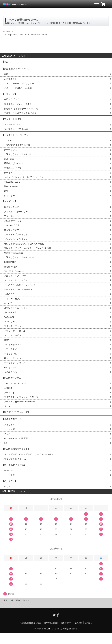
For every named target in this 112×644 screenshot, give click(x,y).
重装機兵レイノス (13, 171)
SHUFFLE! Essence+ (14, 277)
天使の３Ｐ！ (10, 300)
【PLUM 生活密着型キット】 (16, 459)
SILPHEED (9, 162)
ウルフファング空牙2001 (16, 132)
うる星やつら (10, 380)
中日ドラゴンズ (12, 101)
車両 (6, 75)
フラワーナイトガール (15, 337)
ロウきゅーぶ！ (12, 375)
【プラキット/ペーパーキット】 (17, 138)
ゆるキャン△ (10, 361)
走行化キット (10, 80)
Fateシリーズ (10, 328)
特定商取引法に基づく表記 (30, 634)
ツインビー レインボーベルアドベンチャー (25, 181)
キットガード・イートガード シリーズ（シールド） (29, 465)
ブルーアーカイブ (13, 342)
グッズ (7, 443)
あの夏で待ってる (14, 225)
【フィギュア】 (10, 205)
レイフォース (10, 199)
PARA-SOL (9, 323)
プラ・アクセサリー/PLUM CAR (19, 410)
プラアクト (9, 401)
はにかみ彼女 (10, 319)
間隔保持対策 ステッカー (16, 469)
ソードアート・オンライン (17, 286)
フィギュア (9, 434)
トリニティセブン (13, 305)
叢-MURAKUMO (12, 190)
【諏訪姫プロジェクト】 (14, 428)
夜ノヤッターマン (13, 366)
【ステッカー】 (10, 492)
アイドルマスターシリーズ (17, 216)
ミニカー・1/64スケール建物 (18, 89)
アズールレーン (12, 221)
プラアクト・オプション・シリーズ (21, 405)
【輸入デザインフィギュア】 (16, 421)
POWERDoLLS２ (12, 127)
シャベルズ (9, 486)
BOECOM (9, 481)
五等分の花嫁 (10, 272)
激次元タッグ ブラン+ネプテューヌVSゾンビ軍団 (28, 253)
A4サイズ (9, 498)
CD (6, 453)
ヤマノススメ (10, 356)
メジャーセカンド (13, 351)
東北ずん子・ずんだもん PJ (17, 106)
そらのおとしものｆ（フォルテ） (20, 291)
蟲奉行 (7, 347)
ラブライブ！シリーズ (15, 370)
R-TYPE (8, 143)
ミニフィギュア (12, 439)
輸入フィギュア (12, 211)
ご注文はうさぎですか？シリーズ (20, 157)
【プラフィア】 (10, 95)
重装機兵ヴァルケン (14, 167)
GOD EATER (10, 267)
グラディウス (10, 153)
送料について (66, 634)
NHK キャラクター (13, 230)
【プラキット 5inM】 (12, 121)
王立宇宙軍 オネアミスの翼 (17, 148)
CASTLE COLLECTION (15, 391)
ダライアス (9, 176)
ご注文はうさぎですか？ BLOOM (20, 115)
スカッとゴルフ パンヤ (15, 281)
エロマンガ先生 (12, 235)
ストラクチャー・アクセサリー (19, 84)
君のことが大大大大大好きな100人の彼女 (24, 249)
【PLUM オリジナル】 (13, 386)
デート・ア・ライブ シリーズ (18, 295)
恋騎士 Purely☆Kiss (14, 258)
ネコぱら (8, 309)
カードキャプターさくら (16, 239)
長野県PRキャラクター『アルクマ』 (22, 110)
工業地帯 (8, 396)
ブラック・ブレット (14, 333)
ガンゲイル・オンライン (16, 244)
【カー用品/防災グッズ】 (14, 475)
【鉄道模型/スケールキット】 (16, 69)
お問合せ (89, 634)
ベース (7, 415)
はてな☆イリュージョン (16, 314)
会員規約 (79, 634)
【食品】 (6, 62)
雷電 (6, 195)
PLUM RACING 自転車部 (16, 448)
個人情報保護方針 (51, 634)
